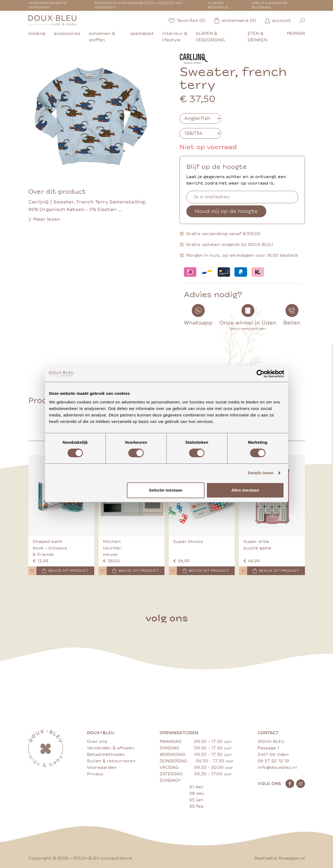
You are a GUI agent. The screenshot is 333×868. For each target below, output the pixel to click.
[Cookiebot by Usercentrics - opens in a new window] (260, 374)
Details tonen (261, 473)
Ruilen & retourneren (111, 761)
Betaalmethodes (106, 755)
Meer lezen (44, 219)
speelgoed (142, 34)
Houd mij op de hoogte (226, 211)
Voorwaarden (102, 767)
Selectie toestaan (166, 490)
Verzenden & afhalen (111, 748)
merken (296, 34)
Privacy (95, 774)
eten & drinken (257, 37)
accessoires (67, 34)
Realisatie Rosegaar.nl (280, 858)
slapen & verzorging (210, 37)
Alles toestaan (245, 490)
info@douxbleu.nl (277, 767)
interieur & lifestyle (175, 37)
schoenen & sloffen (102, 37)
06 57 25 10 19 (273, 761)
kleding (37, 34)
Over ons (97, 742)
